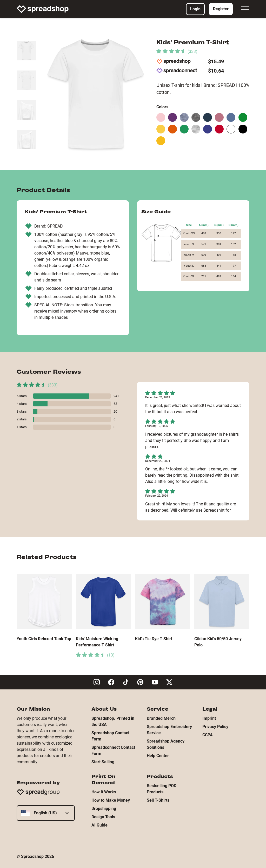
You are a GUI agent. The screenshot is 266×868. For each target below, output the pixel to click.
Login (195, 9)
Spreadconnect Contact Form (113, 750)
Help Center (158, 756)
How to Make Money (111, 800)
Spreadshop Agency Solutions (166, 744)
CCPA (208, 735)
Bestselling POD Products (162, 789)
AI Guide (99, 825)
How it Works (104, 792)
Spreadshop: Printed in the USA (113, 721)
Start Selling (103, 762)
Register (221, 9)
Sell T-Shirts (158, 800)
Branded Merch (161, 718)
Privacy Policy (215, 727)
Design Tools (103, 817)
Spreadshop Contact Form (110, 736)
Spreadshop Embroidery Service (169, 730)
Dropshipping (104, 809)
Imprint (209, 718)
